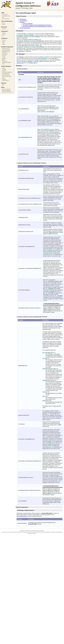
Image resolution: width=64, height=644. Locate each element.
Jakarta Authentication (7, 92)
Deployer (4, 79)
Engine (4, 41)
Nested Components (25, 28)
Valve (3, 64)
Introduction (23, 19)
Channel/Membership (7, 72)
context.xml (20, 63)
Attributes (22, 22)
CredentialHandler (6, 50)
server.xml (32, 63)
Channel (4, 71)
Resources (4, 61)
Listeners (4, 55)
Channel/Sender (6, 74)
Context (4, 40)
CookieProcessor (6, 49)
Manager (4, 58)
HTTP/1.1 (4, 33)
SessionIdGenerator (7, 62)
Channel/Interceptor (7, 76)
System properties (6, 90)
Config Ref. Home (6, 16)
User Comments (6, 19)
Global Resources (6, 51)
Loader (4, 57)
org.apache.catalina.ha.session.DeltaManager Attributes (37, 25)
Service (4, 24)
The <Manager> (24, 21)
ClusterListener (5, 80)
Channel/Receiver (6, 75)
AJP (3, 36)
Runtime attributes (6, 89)
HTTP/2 (4, 34)
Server (3, 23)
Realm (3, 60)
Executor (4, 29)
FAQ (3, 17)
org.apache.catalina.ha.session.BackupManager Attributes (38, 26)
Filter (3, 85)
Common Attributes (28, 23)
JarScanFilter (5, 54)
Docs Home (5, 15)
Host (3, 43)
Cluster (4, 44)
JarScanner (4, 53)
